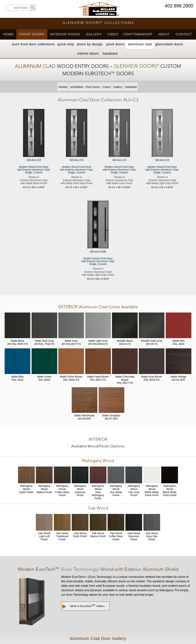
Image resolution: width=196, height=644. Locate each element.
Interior (88, 53)
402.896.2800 (179, 6)
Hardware (110, 53)
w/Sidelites (77, 87)
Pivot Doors (115, 44)
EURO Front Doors (33, 44)
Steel (169, 44)
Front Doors (32, 34)
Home (8, 34)
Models (63, 87)
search (21, 8)
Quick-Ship (66, 44)
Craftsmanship (138, 34)
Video (113, 34)
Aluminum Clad (140, 44)
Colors (107, 87)
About (164, 34)
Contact (184, 34)
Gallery (94, 34)
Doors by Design (90, 44)
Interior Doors (65, 34)
